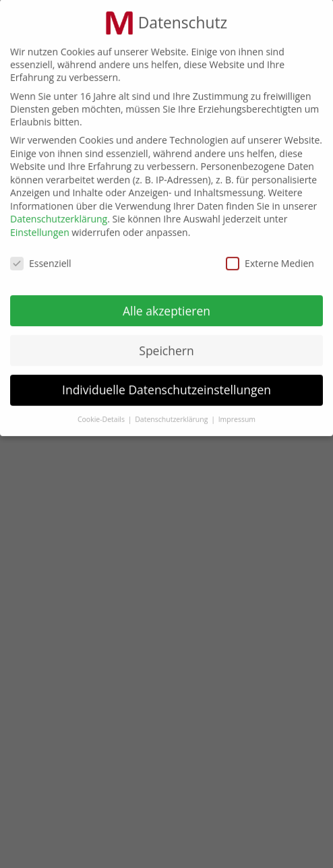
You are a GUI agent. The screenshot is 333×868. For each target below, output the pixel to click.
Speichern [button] (166, 345)
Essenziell (41, 258)
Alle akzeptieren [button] (166, 305)
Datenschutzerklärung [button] (172, 414)
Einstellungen (40, 227)
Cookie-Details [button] (102, 414)
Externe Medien (270, 258)
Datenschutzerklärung (59, 214)
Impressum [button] (237, 414)
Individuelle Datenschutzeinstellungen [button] (166, 385)
